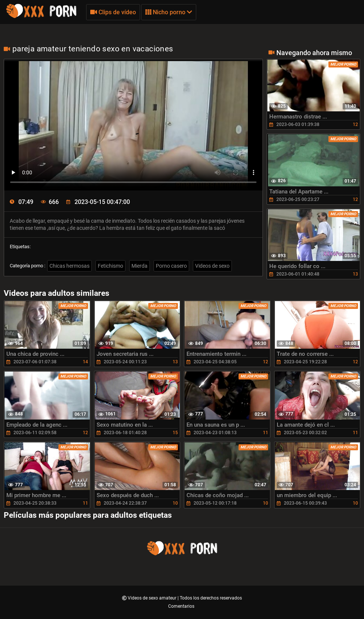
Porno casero (171, 266)
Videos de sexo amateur (153, 598)
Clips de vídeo (113, 12)
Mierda (139, 266)
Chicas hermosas (69, 266)
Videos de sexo (212, 266)
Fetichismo (110, 266)
